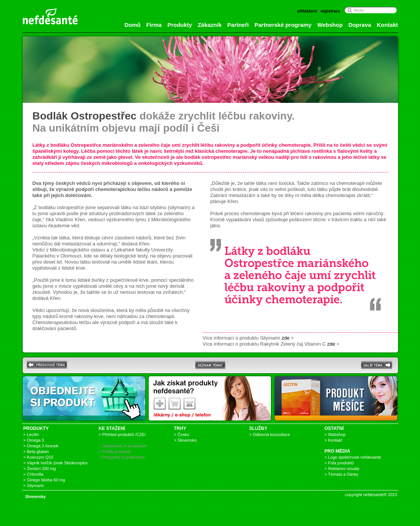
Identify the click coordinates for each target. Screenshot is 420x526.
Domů (133, 25)
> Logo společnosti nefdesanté (353, 457)
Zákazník (209, 25)
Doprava (360, 25)
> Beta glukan (36, 452)
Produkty (180, 25)
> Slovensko (185, 440)
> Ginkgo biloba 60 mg (44, 480)
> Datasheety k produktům (123, 446)
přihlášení (307, 11)
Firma (154, 25)
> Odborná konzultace (270, 434)
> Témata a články (342, 474)
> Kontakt (334, 440)
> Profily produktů (115, 452)
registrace (331, 11)
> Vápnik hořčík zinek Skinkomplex (56, 463)
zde (285, 338)
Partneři (238, 25)
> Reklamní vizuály (342, 469)
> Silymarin (34, 486)
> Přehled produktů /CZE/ (122, 434)
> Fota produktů (339, 463)
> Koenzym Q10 (38, 457)
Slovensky (36, 497)
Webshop (330, 25)
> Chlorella (33, 474)
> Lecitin (31, 434)
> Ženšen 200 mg (40, 469)
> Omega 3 (34, 440)
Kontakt (387, 25)
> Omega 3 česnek (41, 446)
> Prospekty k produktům (122, 457)
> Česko (182, 434)
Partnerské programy (283, 25)
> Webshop (335, 434)
